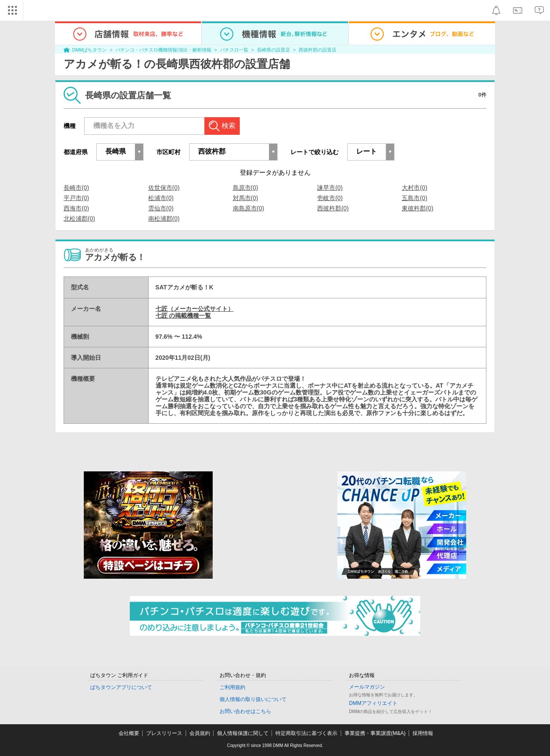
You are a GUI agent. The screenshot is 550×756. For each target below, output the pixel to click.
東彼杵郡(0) (417, 208)
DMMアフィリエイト (373, 703)
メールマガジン (367, 687)
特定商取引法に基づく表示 (306, 733)
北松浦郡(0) (79, 219)
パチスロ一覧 (234, 50)
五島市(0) (414, 198)
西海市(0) (76, 208)
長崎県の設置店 (273, 50)
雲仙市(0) (161, 208)
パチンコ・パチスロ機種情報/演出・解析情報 (163, 50)
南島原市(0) (249, 208)
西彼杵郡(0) (333, 208)
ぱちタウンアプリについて (121, 687)
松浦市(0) (161, 198)
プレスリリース (164, 733)
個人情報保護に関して (243, 733)
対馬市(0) (246, 198)
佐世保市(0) (164, 188)
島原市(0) (246, 188)
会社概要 (129, 733)
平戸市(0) (76, 198)
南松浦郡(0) (164, 219)
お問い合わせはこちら (245, 711)
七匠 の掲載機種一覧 (183, 316)
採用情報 (423, 733)
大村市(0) (414, 188)
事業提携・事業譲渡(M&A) (375, 733)
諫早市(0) (330, 188)
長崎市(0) (76, 188)
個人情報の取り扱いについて (253, 699)
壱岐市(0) (330, 198)
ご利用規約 (232, 687)
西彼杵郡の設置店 (318, 50)
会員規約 (200, 733)
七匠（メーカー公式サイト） (195, 309)
